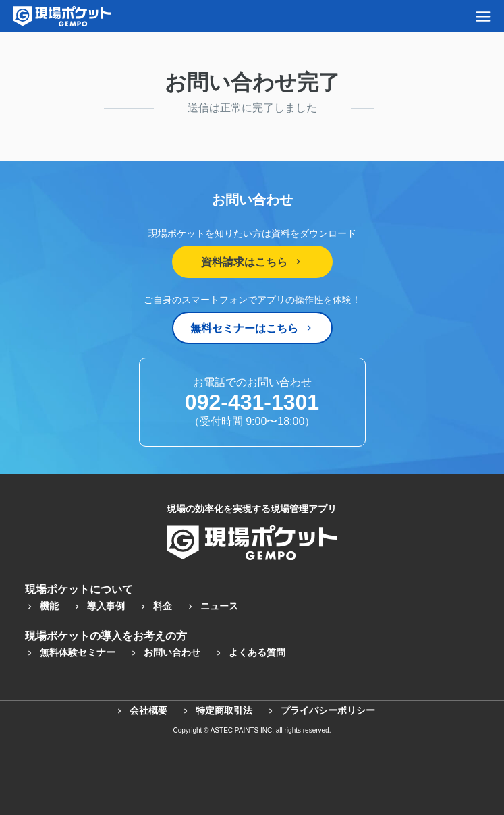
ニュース (212, 606)
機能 (42, 606)
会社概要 (141, 710)
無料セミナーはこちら (252, 328)
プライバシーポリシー (320, 710)
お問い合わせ (165, 652)
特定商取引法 (217, 710)
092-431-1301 (252, 402)
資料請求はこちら (252, 262)
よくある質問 (250, 652)
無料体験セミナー (70, 652)
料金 (155, 606)
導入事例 (99, 606)
